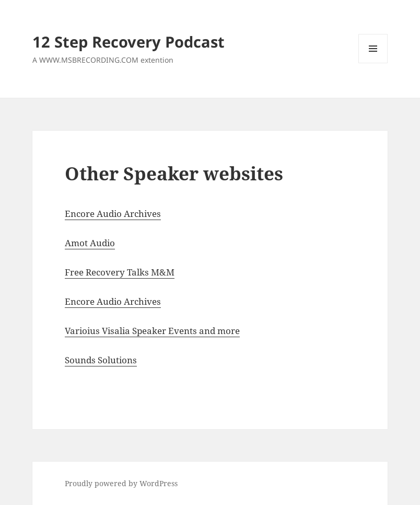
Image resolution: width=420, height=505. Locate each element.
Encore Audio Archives (113, 214)
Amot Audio (90, 243)
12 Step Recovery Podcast (129, 42)
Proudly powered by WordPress (121, 483)
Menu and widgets (373, 63)
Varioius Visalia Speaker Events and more (152, 331)
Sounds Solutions (101, 360)
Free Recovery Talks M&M (120, 272)
